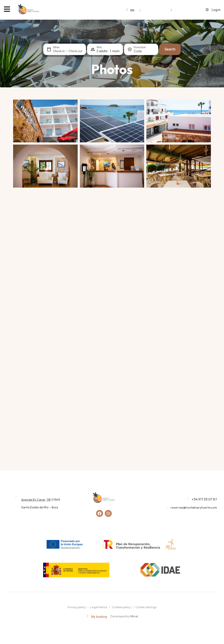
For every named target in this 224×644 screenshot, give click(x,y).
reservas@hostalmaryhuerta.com (194, 507)
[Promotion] (144, 51)
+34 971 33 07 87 (204, 499)
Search (170, 49)
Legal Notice (99, 607)
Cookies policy (121, 607)
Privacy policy (77, 607)
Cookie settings (146, 607)
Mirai (134, 616)
